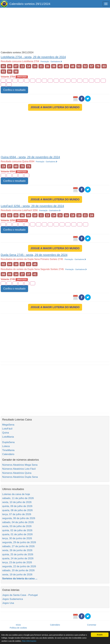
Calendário (8, 454)
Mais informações (29, 641)
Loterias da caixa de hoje (16, 494)
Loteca (6, 446)
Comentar (92, 625)
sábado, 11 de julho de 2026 (18, 498)
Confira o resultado (14, 90)
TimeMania (8, 450)
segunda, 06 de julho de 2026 (19, 518)
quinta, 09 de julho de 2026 (17, 506)
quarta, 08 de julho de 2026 (17, 510)
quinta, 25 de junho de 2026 (18, 554)
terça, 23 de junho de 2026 (17, 562)
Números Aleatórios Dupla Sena (20, 477)
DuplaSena (8, 442)
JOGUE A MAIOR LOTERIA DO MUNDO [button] (55, 107)
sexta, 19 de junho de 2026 (17, 575)
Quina (6, 433)
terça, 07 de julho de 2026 (17, 514)
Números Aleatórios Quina (17, 473)
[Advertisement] (55, 29)
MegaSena (8, 425)
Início (18, 625)
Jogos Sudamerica (13, 599)
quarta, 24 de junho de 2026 (18, 558)
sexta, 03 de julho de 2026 (17, 526)
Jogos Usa (8, 603)
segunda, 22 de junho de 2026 (19, 566)
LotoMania (8, 437)
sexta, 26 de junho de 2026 (17, 550)
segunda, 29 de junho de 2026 (19, 542)
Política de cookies (18, 628)
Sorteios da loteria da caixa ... (20, 579)
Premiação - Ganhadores (51, 62)
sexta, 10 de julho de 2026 (17, 502)
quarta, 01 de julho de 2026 (17, 534)
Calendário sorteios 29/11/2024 (30, 4)
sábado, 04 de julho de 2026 (18, 522)
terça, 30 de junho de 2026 (17, 538)
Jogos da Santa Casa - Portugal (20, 595)
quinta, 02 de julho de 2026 (17, 530)
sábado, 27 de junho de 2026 (18, 546)
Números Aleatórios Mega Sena (20, 465)
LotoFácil (7, 429)
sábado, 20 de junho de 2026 (18, 570)
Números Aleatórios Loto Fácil (19, 469)
